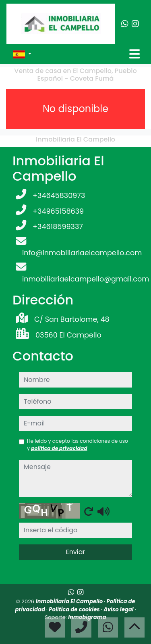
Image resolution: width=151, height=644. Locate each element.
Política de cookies (75, 610)
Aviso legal (119, 610)
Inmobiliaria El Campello (70, 601)
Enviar (75, 552)
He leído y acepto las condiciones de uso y (78, 445)
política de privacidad (59, 448)
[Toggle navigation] (134, 54)
